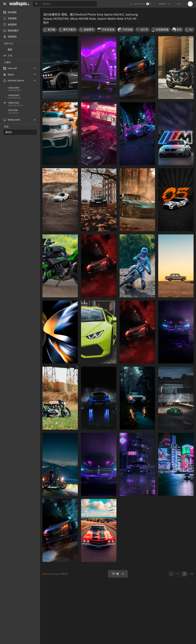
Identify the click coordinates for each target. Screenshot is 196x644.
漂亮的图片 (11, 31)
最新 (10, 49)
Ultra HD (10, 68)
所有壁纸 (10, 12)
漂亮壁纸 (10, 37)
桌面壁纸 (10, 24)
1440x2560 (13, 95)
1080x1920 (24, 103)
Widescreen (12, 120)
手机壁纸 (10, 18)
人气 (10, 55)
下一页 (118, 574)
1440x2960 (13, 88)
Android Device (14, 81)
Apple (9, 74)
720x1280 (13, 110)
